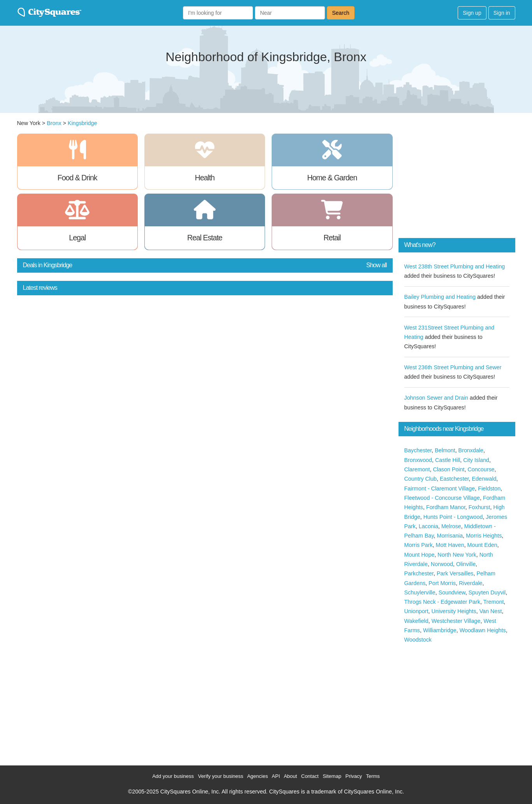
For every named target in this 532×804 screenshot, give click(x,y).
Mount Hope (420, 555)
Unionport (416, 611)
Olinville (466, 564)
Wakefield (416, 621)
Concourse (481, 469)
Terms (373, 776)
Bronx (54, 123)
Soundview (452, 592)
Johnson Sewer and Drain (436, 398)
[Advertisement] (457, 182)
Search (341, 13)
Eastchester (454, 479)
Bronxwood (418, 460)
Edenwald (484, 479)
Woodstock (418, 640)
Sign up (472, 13)
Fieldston (489, 488)
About (290, 776)
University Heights (454, 611)
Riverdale (471, 583)
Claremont (417, 469)
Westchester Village (456, 621)
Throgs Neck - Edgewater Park (442, 602)
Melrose (451, 526)
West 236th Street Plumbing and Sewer (453, 367)
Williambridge (440, 630)
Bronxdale (471, 450)
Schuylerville (420, 592)
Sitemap (332, 776)
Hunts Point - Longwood (453, 517)
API (276, 776)
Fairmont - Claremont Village (440, 488)
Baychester (418, 450)
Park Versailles (455, 573)
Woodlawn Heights (483, 630)
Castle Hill (448, 460)
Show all (376, 265)
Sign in (502, 13)
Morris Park (419, 545)
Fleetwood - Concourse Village (442, 498)
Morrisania (450, 536)
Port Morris (442, 583)
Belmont (445, 450)
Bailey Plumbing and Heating (440, 297)
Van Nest (491, 611)
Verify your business (221, 776)
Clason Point (449, 469)
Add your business (173, 776)
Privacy (354, 776)
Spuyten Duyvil (487, 592)
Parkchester (419, 573)
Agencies (257, 776)
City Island (476, 460)
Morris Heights (484, 536)
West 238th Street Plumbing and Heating (455, 266)
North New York (457, 555)
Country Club (421, 479)
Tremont (494, 602)
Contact (310, 776)
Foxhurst (479, 507)
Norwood (442, 564)
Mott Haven (450, 545)
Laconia (428, 526)
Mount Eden (482, 545)
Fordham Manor (446, 507)
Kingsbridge (83, 123)
